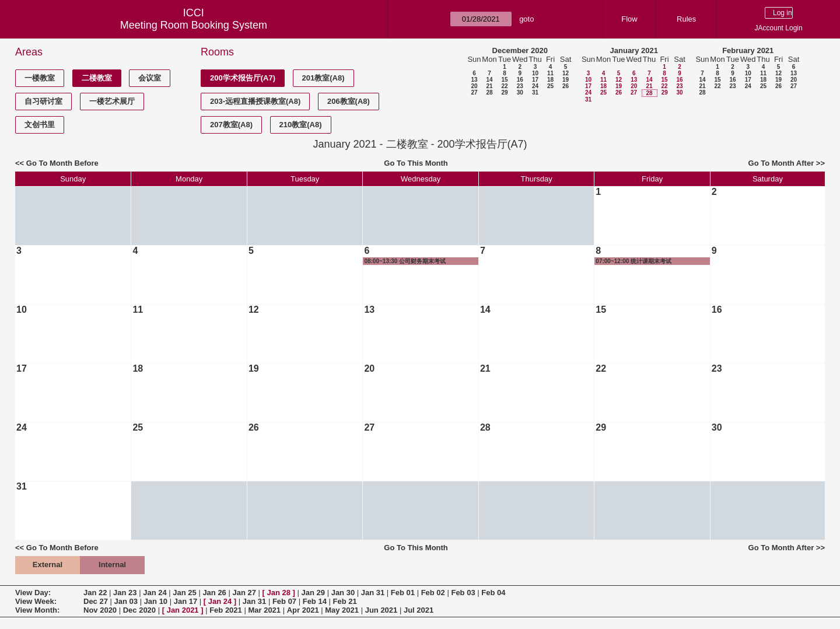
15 (504, 80)
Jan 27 (244, 593)
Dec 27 (96, 601)
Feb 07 (284, 601)
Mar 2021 (264, 610)
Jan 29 (313, 593)
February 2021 (748, 50)
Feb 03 (463, 593)
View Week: (36, 601)
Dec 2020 (139, 610)
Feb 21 (345, 601)
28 (489, 92)
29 (504, 92)
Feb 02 (433, 593)
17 (535, 80)
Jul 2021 (419, 610)
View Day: (33, 593)
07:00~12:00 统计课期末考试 (633, 261)
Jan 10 (156, 601)
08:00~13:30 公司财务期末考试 (405, 261)
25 (550, 86)
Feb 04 (493, 593)
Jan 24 (155, 593)
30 (520, 92)
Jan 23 (125, 593)
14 (489, 80)
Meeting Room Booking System (194, 25)
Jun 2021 (381, 610)
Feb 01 (403, 593)
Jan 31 (373, 593)
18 (550, 80)
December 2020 (520, 50)
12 (566, 73)
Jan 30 (343, 593)
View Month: (37, 610)
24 (535, 86)
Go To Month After (781, 163)
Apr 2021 (303, 610)
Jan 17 (185, 601)
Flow (629, 19)
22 (504, 86)
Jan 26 (214, 593)
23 (520, 86)
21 (489, 86)
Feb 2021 (226, 610)
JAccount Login (779, 28)
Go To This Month (416, 163)
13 (474, 80)
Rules (686, 19)
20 (474, 86)
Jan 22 (95, 593)
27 (474, 92)
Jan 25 (184, 593)
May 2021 (342, 610)
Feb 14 (315, 601)
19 (566, 80)
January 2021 (634, 50)
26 (566, 86)
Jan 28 (279, 593)
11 (550, 73)
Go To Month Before (62, 163)
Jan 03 (126, 601)
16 (520, 80)
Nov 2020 (100, 610)
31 (535, 92)
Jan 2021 (183, 610)
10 (535, 73)
